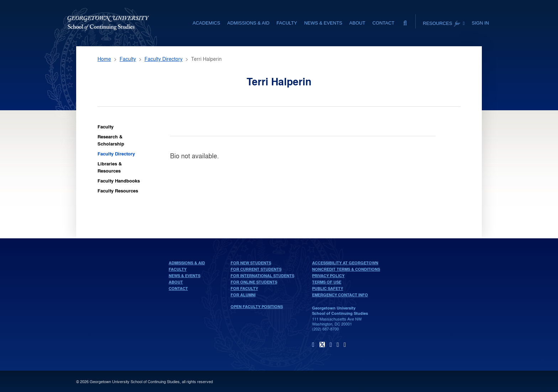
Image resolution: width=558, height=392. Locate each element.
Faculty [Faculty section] (287, 23)
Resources (444, 23)
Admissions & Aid (187, 263)
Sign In (480, 23)
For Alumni (243, 295)
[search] (405, 21)
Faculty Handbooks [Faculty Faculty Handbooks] (119, 181)
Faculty (128, 59)
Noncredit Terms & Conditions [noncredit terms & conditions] (346, 269)
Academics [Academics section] (206, 23)
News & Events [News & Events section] (323, 23)
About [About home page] (176, 282)
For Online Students (254, 282)
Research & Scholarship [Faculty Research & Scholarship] (111, 140)
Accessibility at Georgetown (345, 263)
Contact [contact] (383, 23)
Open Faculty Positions (257, 307)
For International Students (262, 276)
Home (104, 59)
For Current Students (256, 269)
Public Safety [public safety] (328, 288)
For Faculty (244, 288)
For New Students (251, 263)
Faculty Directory (164, 59)
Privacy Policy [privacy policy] (328, 276)
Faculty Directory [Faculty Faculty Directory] (116, 153)
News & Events (185, 276)
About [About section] (357, 23)
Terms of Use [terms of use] (327, 282)
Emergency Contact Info (340, 295)
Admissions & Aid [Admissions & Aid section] (248, 23)
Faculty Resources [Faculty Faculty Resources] (118, 190)
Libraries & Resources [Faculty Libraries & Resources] (110, 167)
